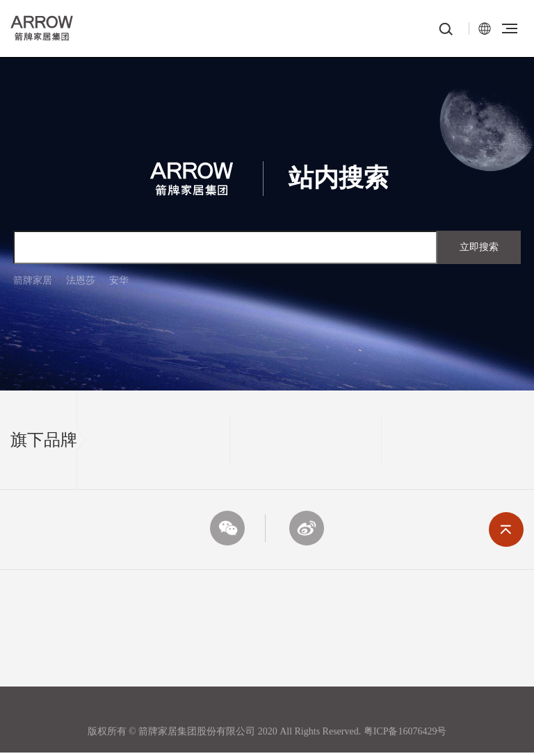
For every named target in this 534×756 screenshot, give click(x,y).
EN (485, 28)
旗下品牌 (44, 440)
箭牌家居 (33, 280)
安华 (119, 280)
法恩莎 (81, 280)
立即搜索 (479, 247)
